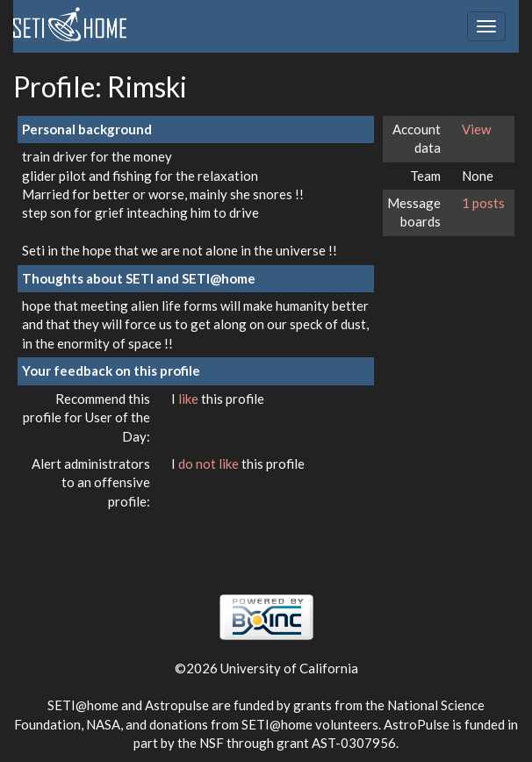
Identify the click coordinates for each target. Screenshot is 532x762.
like (190, 399)
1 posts (483, 203)
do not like (210, 464)
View (476, 129)
